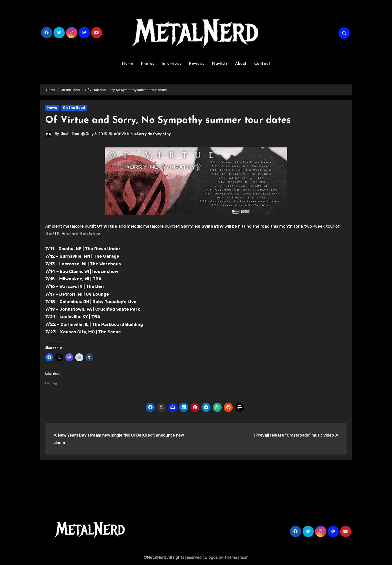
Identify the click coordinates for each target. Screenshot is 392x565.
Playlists (220, 64)
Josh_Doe (70, 134)
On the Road (74, 108)
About (241, 64)
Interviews (171, 64)
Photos (147, 64)
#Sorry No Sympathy (152, 134)
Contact (262, 64)
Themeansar (236, 557)
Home (127, 64)
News (52, 108)
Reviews (196, 64)
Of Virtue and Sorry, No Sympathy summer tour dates (168, 121)
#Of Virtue (123, 134)
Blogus (211, 557)
